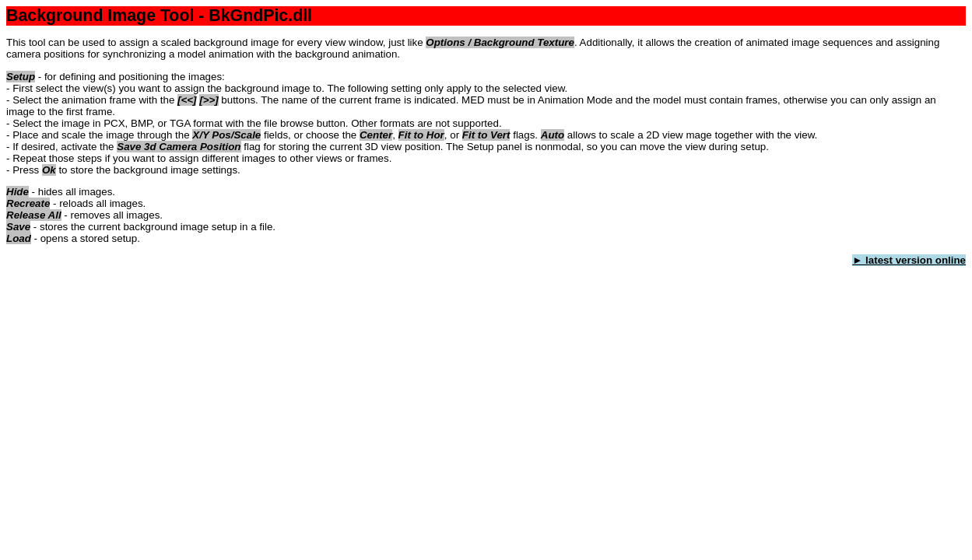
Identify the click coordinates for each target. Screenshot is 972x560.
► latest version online (909, 260)
